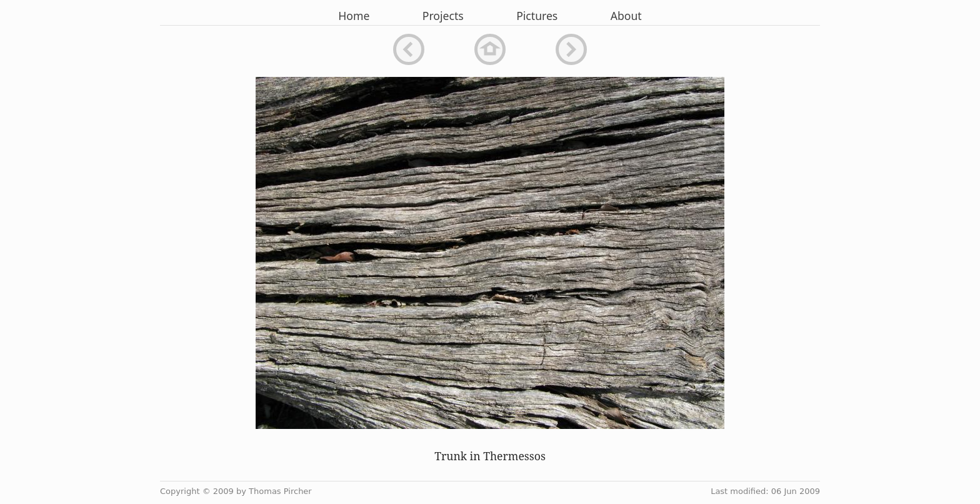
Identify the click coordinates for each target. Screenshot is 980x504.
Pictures (537, 16)
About (626, 16)
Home (354, 16)
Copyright (180, 491)
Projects (443, 16)
